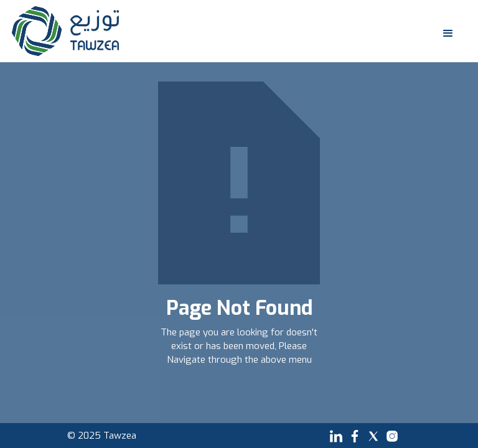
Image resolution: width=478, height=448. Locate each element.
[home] (65, 31)
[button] (445, 31)
